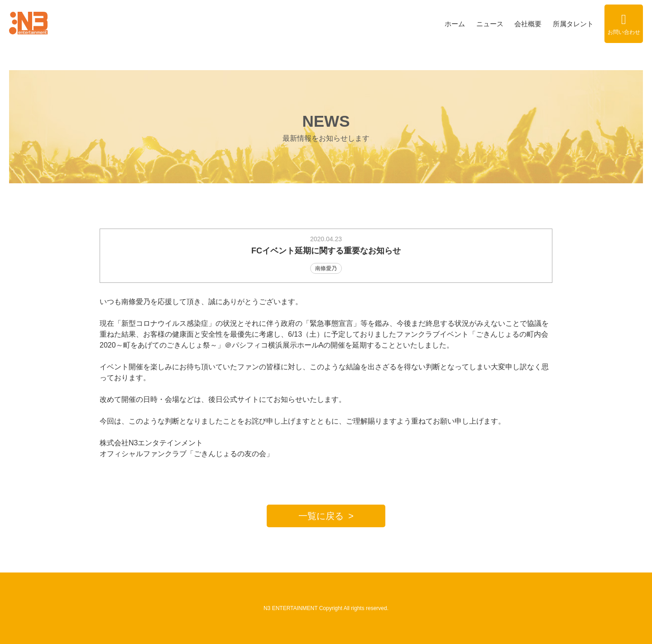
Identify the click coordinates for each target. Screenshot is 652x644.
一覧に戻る (321, 516)
